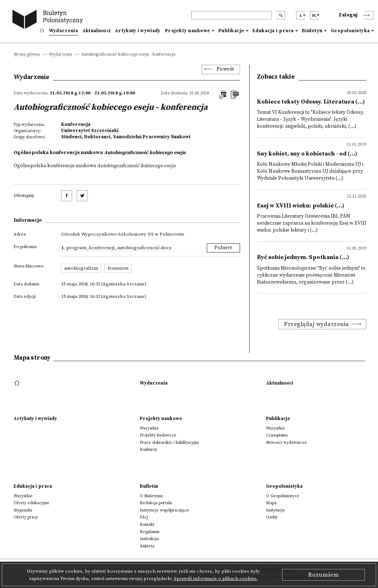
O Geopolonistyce (283, 496)
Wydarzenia (63, 31)
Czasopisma (277, 435)
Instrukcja (149, 539)
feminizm (118, 268)
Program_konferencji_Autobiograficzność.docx (119, 248)
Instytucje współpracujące (164, 510)
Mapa (271, 503)
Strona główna (27, 55)
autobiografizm (81, 268)
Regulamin (150, 532)
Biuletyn (312, 31)
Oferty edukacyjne (31, 503)
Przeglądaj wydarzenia (317, 324)
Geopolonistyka (350, 31)
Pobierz (223, 248)
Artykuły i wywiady (138, 31)
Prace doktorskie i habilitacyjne (170, 443)
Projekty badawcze (158, 435)
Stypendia (23, 510)
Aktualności (96, 31)
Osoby (272, 517)
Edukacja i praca (273, 31)
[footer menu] (18, 383)
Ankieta (147, 546)
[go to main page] (49, 20)
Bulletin (149, 486)
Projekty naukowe (188, 31)
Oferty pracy (26, 517)
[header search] (232, 15)
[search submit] (281, 15)
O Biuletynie (151, 496)
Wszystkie (149, 428)
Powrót (225, 69)
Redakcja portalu (156, 503)
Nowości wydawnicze (287, 443)
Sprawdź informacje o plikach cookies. (216, 578)
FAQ (144, 517)
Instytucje (276, 510)
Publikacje (231, 31)
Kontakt (147, 525)
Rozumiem (323, 575)
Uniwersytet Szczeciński (90, 131)
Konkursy (149, 450)
